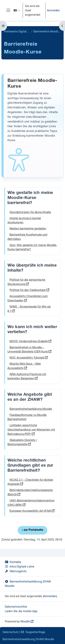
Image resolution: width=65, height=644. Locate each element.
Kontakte (13, 562)
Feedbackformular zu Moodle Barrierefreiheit (27, 417)
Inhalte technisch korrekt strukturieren (24, 220)
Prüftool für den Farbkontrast (28, 290)
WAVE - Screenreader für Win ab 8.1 (29, 309)
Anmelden (53, 10)
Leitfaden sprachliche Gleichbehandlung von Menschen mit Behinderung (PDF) (31, 429)
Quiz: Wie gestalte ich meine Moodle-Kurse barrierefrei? (32, 247)
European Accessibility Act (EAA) (30, 511)
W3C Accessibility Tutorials (27, 357)
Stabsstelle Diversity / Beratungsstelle (22, 442)
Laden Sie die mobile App (21, 611)
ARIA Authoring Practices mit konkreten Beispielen (27, 376)
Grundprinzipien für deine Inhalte (30, 212)
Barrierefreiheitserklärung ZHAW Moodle (28, 639)
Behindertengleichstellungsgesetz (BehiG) (30, 492)
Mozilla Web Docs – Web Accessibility (24, 366)
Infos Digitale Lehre (20, 566)
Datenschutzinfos (16, 606)
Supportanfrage (33, 632)
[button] (17, 10)
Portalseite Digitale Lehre (17, 31)
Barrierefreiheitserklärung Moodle (31, 409)
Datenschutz (11, 632)
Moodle (25, 621)
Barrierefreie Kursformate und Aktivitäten (27, 237)
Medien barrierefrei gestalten (28, 228)
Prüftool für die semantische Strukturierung (26, 282)
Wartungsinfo (16, 571)
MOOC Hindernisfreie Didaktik (29, 341)
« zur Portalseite (33, 530)
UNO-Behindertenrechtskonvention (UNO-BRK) (31, 503)
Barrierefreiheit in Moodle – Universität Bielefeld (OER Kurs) (28, 349)
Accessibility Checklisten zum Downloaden (28, 298)
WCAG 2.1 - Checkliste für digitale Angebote (30, 482)
